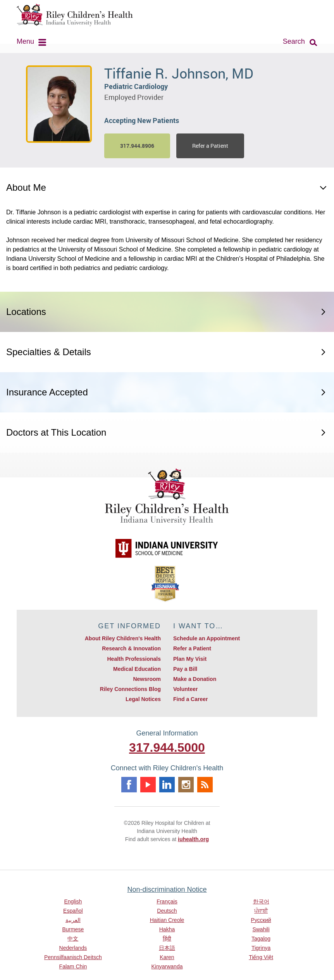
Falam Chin (73, 966)
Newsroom (147, 679)
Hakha (167, 929)
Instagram (186, 785)
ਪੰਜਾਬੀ (261, 911)
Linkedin (167, 785)
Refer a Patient (210, 146)
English (73, 901)
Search (294, 41)
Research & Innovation (131, 648)
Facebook (129, 785)
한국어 (261, 901)
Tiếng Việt (261, 957)
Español (73, 911)
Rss (205, 785)
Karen (167, 957)
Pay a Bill (185, 669)
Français (167, 901)
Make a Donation (195, 679)
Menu (25, 41)
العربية (73, 920)
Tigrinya (261, 948)
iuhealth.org (193, 839)
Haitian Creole (167, 920)
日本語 (167, 948)
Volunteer (186, 689)
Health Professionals (134, 659)
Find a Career (190, 699)
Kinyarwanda (167, 966)
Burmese (73, 929)
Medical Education (137, 669)
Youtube (148, 785)
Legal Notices (143, 699)
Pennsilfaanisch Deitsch (73, 957)
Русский (261, 920)
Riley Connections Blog (130, 689)
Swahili (261, 929)
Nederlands (73, 948)
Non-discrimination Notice (167, 889)
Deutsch (167, 911)
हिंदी (167, 939)
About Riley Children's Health (123, 638)
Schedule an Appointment (207, 638)
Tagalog (261, 939)
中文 (73, 939)
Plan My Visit (190, 659)
